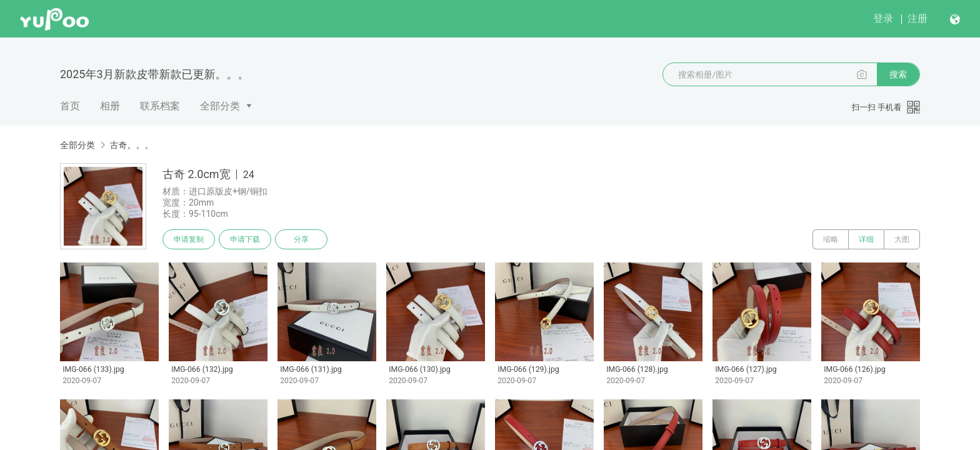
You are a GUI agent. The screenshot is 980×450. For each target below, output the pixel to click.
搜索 (898, 74)
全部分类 (220, 106)
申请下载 (245, 239)
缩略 (831, 239)
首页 (70, 106)
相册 (110, 106)
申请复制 (189, 239)
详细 (866, 239)
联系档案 (160, 106)
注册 (917, 18)
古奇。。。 (131, 145)
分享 (301, 239)
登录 (883, 18)
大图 (902, 239)
